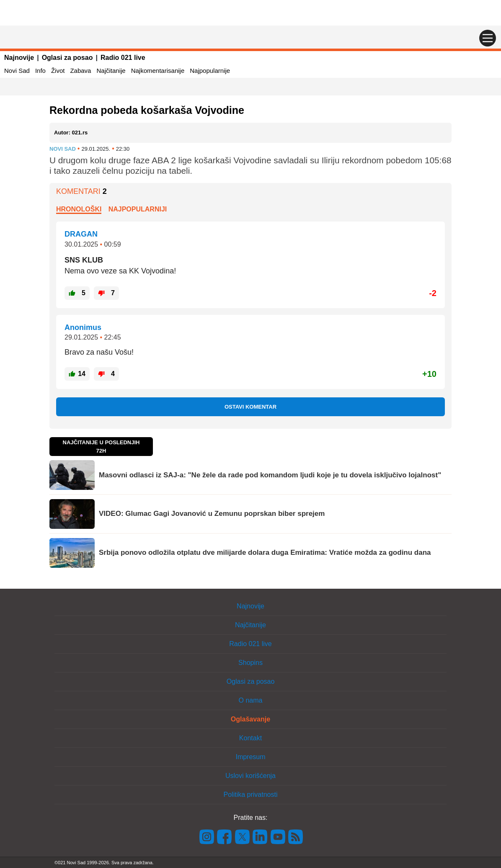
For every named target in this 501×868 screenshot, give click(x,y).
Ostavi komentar (250, 407)
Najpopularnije (210, 71)
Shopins (250, 663)
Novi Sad (17, 71)
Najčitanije (111, 71)
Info (40, 71)
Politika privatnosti (251, 795)
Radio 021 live (123, 58)
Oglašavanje (250, 719)
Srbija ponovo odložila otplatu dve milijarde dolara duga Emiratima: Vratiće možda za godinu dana (265, 552)
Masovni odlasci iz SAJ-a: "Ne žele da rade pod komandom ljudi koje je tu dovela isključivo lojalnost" (270, 475)
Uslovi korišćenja (250, 776)
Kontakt (250, 738)
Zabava (80, 71)
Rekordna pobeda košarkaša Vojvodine (147, 110)
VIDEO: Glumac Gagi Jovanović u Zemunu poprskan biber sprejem (212, 514)
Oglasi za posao (67, 58)
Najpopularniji (138, 209)
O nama (251, 700)
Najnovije (19, 58)
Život (58, 71)
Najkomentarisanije (158, 71)
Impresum (250, 757)
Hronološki (79, 209)
